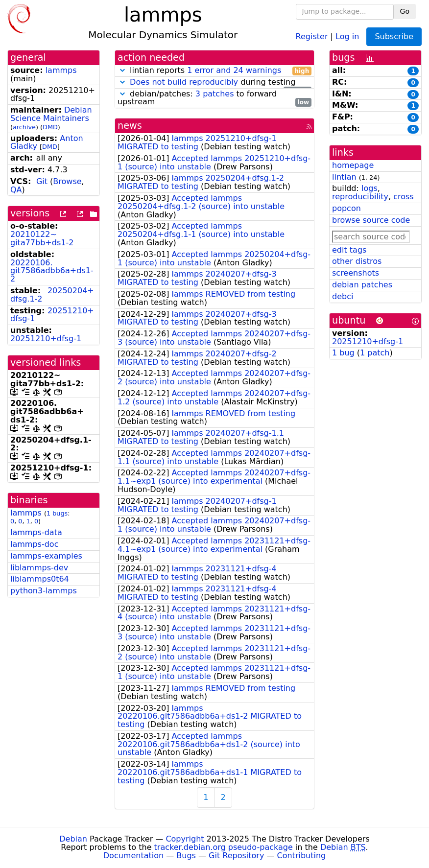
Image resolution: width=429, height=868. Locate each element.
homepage (353, 165)
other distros (357, 261)
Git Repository (236, 856)
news (130, 126)
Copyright (185, 839)
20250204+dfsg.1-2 (52, 295)
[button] (122, 70)
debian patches (362, 285)
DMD (50, 127)
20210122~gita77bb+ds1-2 (42, 238)
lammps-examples (46, 556)
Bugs (186, 856)
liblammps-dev (39, 568)
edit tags (349, 250)
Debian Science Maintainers (51, 114)
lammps (61, 70)
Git (42, 181)
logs (369, 188)
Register (312, 36)
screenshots (356, 273)
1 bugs (57, 513)
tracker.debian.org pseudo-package (224, 847)
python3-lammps (44, 591)
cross (403, 197)
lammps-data (36, 532)
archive (24, 127)
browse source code (371, 220)
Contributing (302, 856)
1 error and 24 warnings (234, 70)
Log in (347, 36)
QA (16, 190)
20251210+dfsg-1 (52, 315)
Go (405, 11)
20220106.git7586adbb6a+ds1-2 (52, 271)
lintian (344, 177)
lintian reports (214, 71)
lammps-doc (34, 544)
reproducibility (360, 197)
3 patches (215, 94)
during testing (214, 82)
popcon (346, 208)
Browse (67, 181)
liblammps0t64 (40, 579)
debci (343, 296)
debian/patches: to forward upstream (214, 98)
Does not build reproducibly (184, 82)
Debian (73, 839)
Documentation (133, 856)
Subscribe (394, 36)
